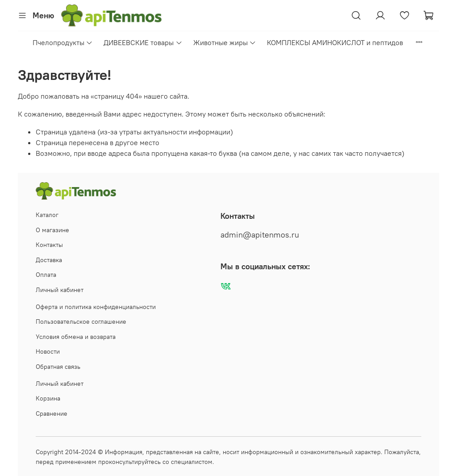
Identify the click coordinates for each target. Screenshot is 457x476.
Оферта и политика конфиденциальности (96, 307)
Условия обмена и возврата (76, 337)
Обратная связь (58, 367)
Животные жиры (225, 42)
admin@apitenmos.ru (260, 235)
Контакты (49, 245)
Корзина (48, 398)
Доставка (49, 260)
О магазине (52, 230)
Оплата (46, 275)
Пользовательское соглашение (81, 322)
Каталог (47, 215)
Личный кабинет (60, 290)
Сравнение (52, 413)
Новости (48, 351)
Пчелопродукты (63, 42)
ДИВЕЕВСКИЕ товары (143, 42)
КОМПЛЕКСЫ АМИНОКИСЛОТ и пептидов (335, 42)
